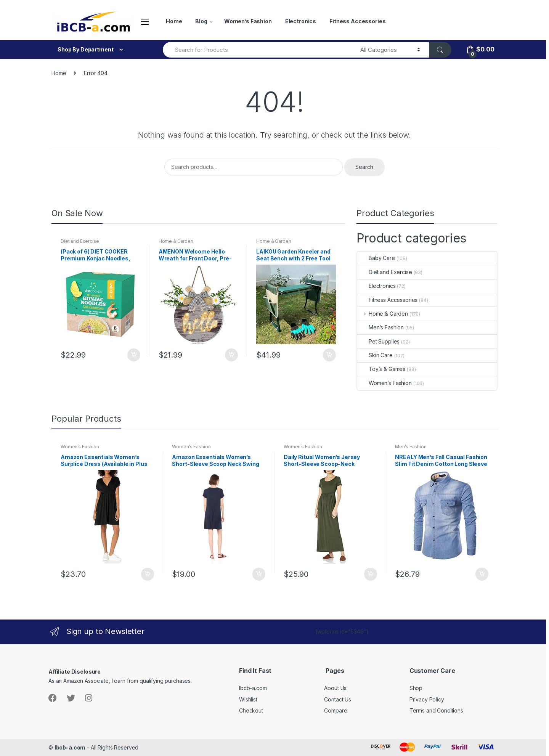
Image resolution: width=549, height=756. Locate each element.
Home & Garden (176, 241)
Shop (416, 688)
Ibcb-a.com (253, 688)
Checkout (251, 710)
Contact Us (338, 699)
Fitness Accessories (357, 21)
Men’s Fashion (380, 327)
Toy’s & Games (381, 369)
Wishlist (248, 699)
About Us (335, 688)
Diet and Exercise (80, 241)
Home (174, 21)
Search (364, 167)
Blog (201, 21)
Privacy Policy (427, 699)
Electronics (301, 21)
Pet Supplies (378, 341)
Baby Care (376, 258)
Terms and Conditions (436, 710)
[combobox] (257, 50)
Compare (335, 710)
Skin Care (375, 355)
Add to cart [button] (133, 355)
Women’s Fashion (248, 21)
